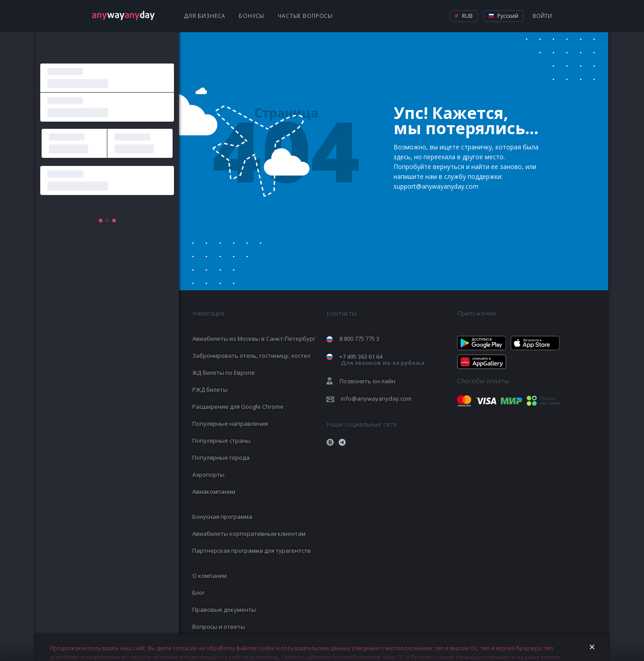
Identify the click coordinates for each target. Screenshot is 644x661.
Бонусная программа (222, 517)
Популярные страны (221, 441)
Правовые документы (224, 610)
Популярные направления (230, 424)
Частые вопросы (305, 16)
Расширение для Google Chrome (238, 407)
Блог (199, 593)
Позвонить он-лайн (367, 381)
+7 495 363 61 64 (382, 360)
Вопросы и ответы (219, 627)
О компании (210, 576)
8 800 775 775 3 (359, 339)
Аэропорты (208, 475)
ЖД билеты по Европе (224, 373)
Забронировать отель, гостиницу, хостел (251, 356)
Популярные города (221, 458)
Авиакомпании (214, 492)
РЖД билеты (210, 390)
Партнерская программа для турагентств (252, 551)
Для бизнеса (205, 16)
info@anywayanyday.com (376, 398)
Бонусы (252, 16)
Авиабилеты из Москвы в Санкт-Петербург (254, 339)
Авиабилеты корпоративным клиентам (249, 534)
